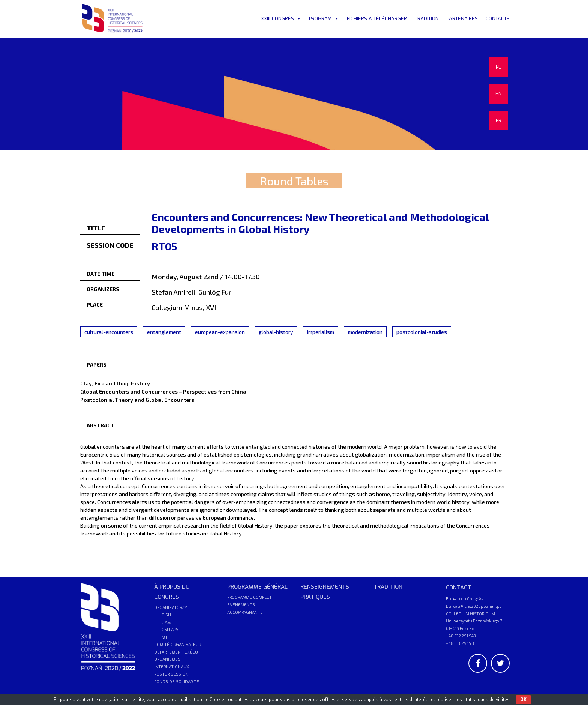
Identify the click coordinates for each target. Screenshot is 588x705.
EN (499, 94)
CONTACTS (498, 19)
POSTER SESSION (171, 674)
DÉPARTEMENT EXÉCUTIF (179, 652)
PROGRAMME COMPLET (250, 598)
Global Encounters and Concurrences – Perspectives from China (163, 391)
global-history (276, 332)
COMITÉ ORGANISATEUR (178, 645)
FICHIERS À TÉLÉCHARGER (377, 19)
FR (499, 121)
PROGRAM (324, 19)
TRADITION (427, 19)
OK (523, 700)
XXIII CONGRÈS (281, 19)
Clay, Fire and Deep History (115, 383)
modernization (365, 332)
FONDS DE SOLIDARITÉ (177, 682)
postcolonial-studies (422, 332)
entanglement (164, 332)
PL (498, 67)
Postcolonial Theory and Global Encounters (137, 400)
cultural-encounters (109, 332)
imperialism (321, 332)
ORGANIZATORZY (171, 608)
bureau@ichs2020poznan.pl (473, 606)
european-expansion (220, 332)
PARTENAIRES (462, 19)
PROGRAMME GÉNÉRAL (257, 587)
